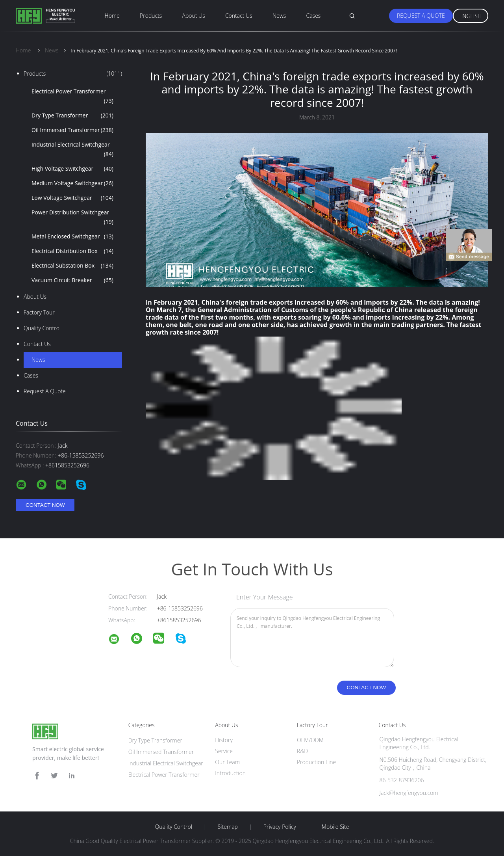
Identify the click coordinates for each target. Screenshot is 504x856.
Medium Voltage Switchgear (72, 183)
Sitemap (228, 827)
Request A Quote (421, 16)
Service (224, 751)
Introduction (230, 773)
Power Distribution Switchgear (72, 218)
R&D (302, 751)
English (471, 16)
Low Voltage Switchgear (72, 198)
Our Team (227, 762)
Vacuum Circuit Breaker (72, 280)
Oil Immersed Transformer (72, 130)
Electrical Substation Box (72, 266)
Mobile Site (335, 827)
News (279, 16)
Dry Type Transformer (72, 115)
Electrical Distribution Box (72, 251)
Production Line (316, 762)
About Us (194, 16)
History (224, 740)
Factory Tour (39, 312)
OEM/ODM (310, 740)
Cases (314, 16)
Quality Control (42, 328)
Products (151, 16)
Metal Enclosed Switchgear (72, 236)
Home (112, 16)
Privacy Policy (280, 827)
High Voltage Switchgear (72, 169)
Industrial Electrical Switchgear (72, 150)
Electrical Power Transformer (72, 97)
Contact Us (239, 16)
